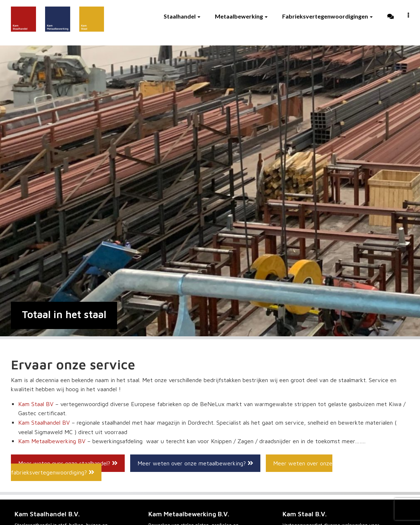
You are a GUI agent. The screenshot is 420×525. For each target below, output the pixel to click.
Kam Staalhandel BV (44, 422)
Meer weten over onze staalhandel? (68, 463)
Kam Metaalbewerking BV (52, 441)
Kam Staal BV (36, 404)
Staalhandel (182, 16)
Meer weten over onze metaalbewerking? (195, 463)
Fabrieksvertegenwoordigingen (327, 16)
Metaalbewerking (241, 16)
